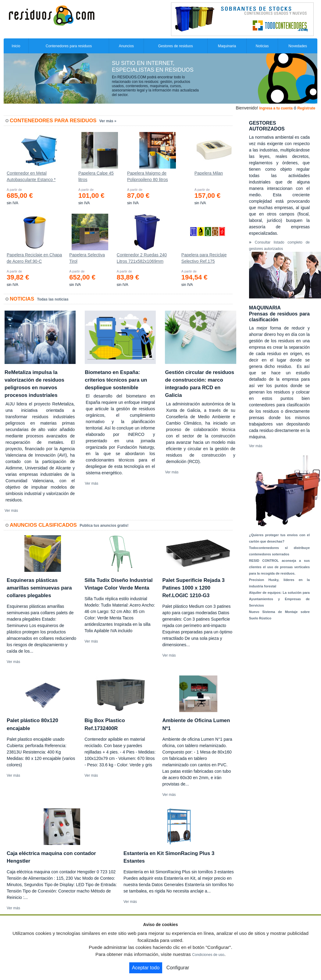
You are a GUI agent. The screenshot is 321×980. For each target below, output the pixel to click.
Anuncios (126, 46)
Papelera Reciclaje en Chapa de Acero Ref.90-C (34, 258)
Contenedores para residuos (69, 46)
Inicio (16, 46)
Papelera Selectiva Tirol (87, 258)
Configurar (178, 968)
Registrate (306, 108)
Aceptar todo (146, 968)
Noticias (262, 46)
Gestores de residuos (176, 46)
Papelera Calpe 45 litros (96, 176)
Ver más (11, 511)
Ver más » (108, 121)
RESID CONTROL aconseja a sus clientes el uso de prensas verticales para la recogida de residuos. (279, 567)
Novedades (298, 46)
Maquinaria (227, 46)
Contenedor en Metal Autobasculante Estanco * (31, 176)
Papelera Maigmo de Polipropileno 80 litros (148, 176)
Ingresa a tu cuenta (276, 108)
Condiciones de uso (208, 955)
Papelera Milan (209, 173)
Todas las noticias (53, 299)
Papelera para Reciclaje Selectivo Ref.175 (204, 258)
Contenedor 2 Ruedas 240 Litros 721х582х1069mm (142, 258)
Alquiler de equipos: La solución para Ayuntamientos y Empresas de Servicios (279, 599)
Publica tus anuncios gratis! (104, 526)
